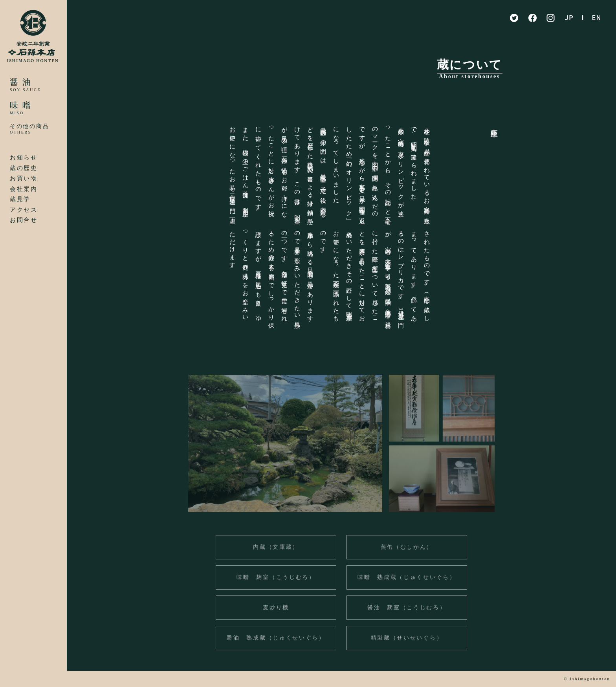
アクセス (24, 210)
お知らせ (24, 158)
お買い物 (24, 178)
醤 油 (21, 82)
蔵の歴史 (24, 168)
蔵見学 (20, 199)
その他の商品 (29, 126)
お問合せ (24, 220)
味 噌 (21, 105)
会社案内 (24, 189)
